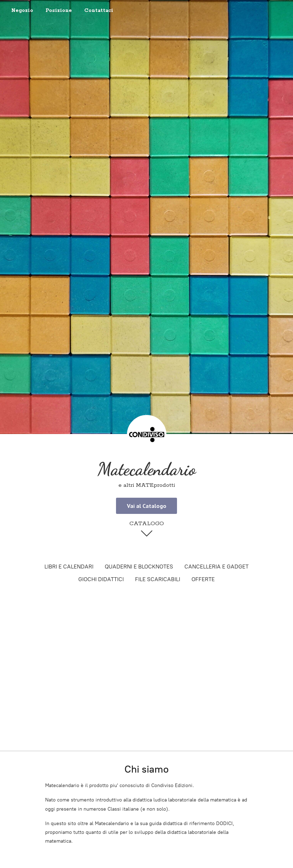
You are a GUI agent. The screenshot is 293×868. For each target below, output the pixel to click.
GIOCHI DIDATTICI (101, 579)
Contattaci (99, 11)
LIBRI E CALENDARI (69, 567)
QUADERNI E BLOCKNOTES (139, 567)
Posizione (59, 11)
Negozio (22, 11)
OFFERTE (203, 579)
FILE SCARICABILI (158, 579)
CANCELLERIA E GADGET (216, 567)
